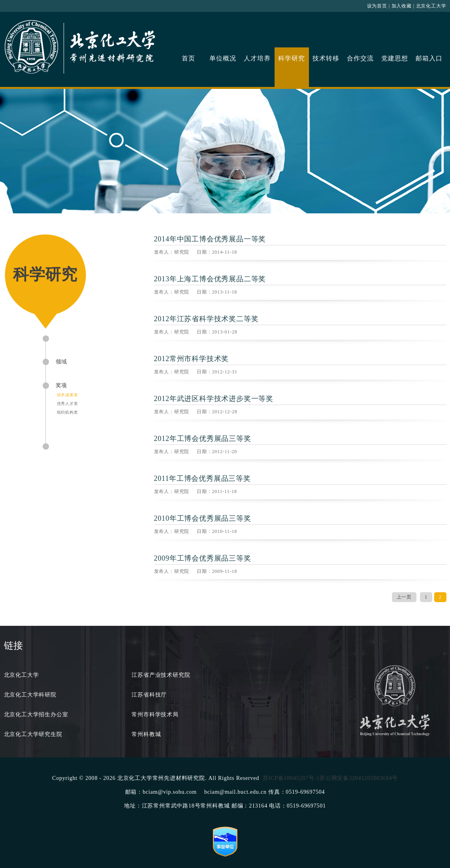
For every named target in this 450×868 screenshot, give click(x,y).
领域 (62, 362)
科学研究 (291, 58)
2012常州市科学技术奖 (192, 359)
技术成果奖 (68, 395)
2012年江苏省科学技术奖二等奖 (206, 319)
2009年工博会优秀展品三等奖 (203, 558)
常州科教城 (146, 734)
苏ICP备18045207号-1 (291, 778)
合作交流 (360, 58)
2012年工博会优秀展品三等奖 (203, 439)
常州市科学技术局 (155, 715)
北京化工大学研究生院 (33, 734)
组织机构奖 (68, 412)
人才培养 (257, 58)
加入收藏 (402, 6)
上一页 (404, 597)
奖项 (62, 385)
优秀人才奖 (68, 404)
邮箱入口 (429, 58)
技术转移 (326, 58)
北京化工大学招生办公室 (36, 715)
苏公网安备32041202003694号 (359, 778)
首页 (188, 58)
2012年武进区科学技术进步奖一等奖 (214, 399)
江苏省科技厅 (149, 695)
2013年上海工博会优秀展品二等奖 (210, 279)
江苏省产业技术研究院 (161, 675)
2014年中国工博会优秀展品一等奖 (210, 239)
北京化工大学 (431, 6)
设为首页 (377, 6)
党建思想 (394, 58)
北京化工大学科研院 (30, 695)
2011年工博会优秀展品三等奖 (202, 478)
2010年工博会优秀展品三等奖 (203, 518)
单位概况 (223, 58)
